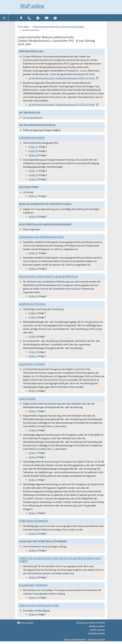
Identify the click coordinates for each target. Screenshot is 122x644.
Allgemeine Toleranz (32, 364)
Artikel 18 (33, 175)
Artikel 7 (33, 411)
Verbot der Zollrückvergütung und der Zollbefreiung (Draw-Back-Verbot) (60, 560)
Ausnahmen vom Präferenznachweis (41, 237)
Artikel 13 (33, 533)
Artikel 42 (33, 155)
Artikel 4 (33, 356)
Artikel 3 (33, 317)
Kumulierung (27, 399)
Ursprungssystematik (32, 304)
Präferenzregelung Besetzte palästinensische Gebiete (59, 26)
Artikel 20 (33, 151)
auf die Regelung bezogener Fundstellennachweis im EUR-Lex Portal (62, 78)
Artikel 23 (33, 196)
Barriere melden (97, 626)
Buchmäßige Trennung (33, 585)
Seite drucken (25, 623)
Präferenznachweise (32, 138)
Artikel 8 (33, 430)
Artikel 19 (33, 216)
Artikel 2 (33, 313)
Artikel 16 (33, 577)
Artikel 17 (33, 147)
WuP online (32, 6)
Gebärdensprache (96, 633)
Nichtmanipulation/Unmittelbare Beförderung (49, 276)
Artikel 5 (33, 391)
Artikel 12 (33, 597)
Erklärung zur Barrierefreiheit (91, 623)
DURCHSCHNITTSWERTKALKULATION (39, 605)
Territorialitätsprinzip (34, 521)
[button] (4, 18)
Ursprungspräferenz (33, 117)
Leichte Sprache (97, 630)
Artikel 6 (33, 336)
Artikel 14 (33, 296)
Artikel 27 (33, 253)
